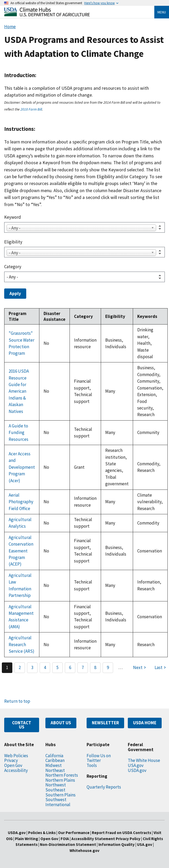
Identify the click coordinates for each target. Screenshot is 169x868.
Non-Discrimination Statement (68, 844)
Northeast (55, 770)
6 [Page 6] (70, 667)
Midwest (54, 765)
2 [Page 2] (20, 667)
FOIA (65, 839)
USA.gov (136, 765)
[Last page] (161, 668)
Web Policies (16, 756)
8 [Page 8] (95, 667)
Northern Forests (62, 775)
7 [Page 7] (83, 667)
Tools (92, 765)
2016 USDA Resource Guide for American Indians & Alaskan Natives (19, 391)
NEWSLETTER (105, 723)
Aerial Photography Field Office (21, 502)
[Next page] (140, 668)
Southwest (56, 800)
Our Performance (74, 833)
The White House (144, 760)
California (54, 756)
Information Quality (117, 844)
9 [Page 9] (108, 667)
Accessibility (16, 770)
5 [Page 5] (57, 667)
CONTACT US (22, 725)
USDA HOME (145, 723)
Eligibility (13, 242)
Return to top (17, 701)
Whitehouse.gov (85, 850)
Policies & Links (42, 833)
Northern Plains (60, 780)
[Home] (47, 15)
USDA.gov (137, 770)
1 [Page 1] (7, 667)
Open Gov (13, 765)
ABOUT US (61, 723)
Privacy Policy (128, 839)
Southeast (55, 790)
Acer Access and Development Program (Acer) (22, 467)
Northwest (56, 785)
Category (13, 267)
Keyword (13, 217)
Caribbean (55, 760)
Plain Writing (27, 839)
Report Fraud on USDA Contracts (122, 833)
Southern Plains (60, 795)
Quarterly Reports (104, 787)
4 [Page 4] (45, 667)
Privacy (11, 760)
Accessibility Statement (93, 839)
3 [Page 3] (32, 667)
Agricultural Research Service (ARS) (22, 644)
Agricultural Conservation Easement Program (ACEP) (21, 551)
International (58, 805)
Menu (162, 12)
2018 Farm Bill (31, 109)
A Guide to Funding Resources (19, 433)
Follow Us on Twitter (99, 758)
